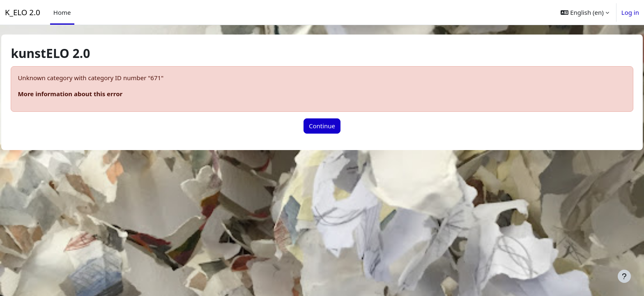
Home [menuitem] (62, 12)
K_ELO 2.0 (23, 12)
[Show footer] (624, 276)
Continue (322, 126)
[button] (585, 12)
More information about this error (89, 94)
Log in (630, 12)
